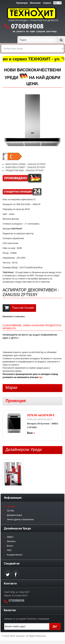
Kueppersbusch (15, 555)
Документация (14, 515)
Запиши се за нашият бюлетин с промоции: (27, 619)
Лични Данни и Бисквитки (20, 519)
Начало (11, 506)
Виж (30, 433)
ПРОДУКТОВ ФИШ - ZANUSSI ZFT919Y (25, 171)
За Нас (11, 511)
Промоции (22, 3)
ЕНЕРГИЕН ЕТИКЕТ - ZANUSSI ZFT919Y (25, 167)
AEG (9, 550)
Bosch (10, 546)
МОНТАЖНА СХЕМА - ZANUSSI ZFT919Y (26, 164)
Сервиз (47, 3)
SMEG (10, 537)
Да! (55, 626)
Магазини (35, 3)
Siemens (11, 541)
